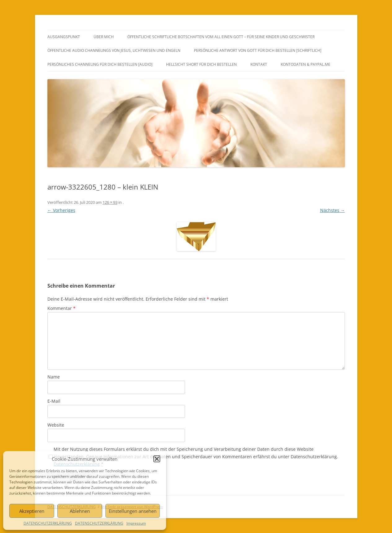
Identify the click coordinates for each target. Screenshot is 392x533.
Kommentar (62, 308)
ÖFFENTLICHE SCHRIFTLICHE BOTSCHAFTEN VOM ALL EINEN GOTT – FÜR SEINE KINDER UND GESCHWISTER (221, 37)
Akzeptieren (32, 511)
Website (56, 425)
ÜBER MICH (104, 37)
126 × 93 (110, 202)
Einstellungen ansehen (133, 511)
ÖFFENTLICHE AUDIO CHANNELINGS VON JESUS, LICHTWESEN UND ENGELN (114, 50)
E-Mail (54, 401)
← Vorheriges (61, 210)
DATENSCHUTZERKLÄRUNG (48, 523)
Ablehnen (80, 511)
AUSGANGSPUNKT (64, 37)
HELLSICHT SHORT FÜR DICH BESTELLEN (201, 64)
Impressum (136, 523)
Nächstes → (333, 210)
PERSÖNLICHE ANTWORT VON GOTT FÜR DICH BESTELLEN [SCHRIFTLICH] (258, 50)
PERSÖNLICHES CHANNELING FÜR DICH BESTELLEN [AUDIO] (100, 64)
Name (54, 377)
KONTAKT (259, 64)
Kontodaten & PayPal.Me (306, 64)
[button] (157, 459)
